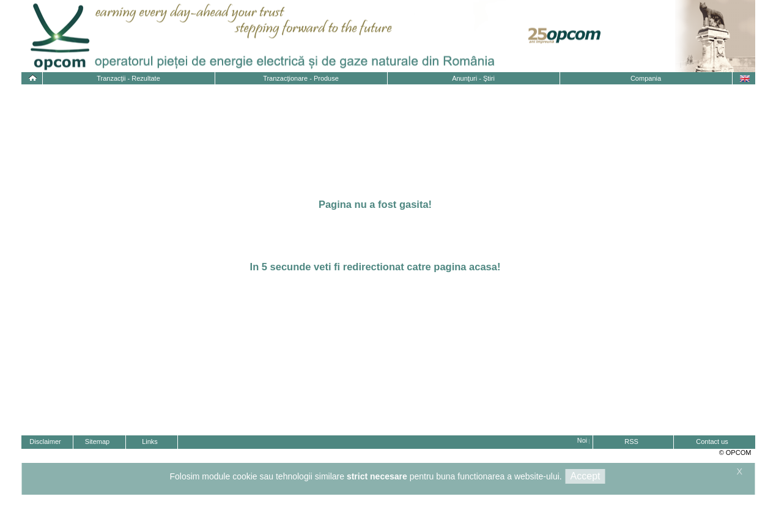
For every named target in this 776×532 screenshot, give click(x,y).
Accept (586, 476)
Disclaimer (45, 441)
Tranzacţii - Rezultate (128, 78)
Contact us (712, 441)
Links (150, 441)
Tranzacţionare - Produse (301, 78)
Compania (646, 78)
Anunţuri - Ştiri (473, 78)
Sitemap (97, 441)
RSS (631, 441)
